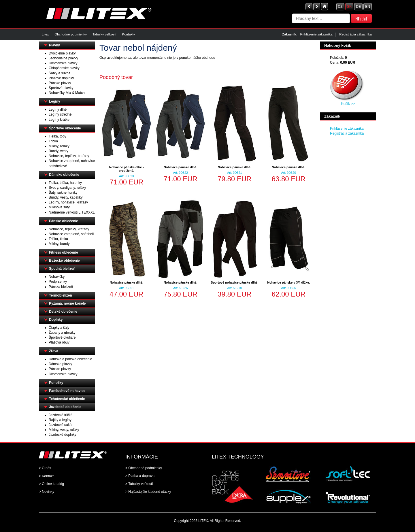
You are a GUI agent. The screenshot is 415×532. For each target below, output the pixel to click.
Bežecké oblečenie (64, 261)
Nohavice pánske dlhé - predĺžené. (127, 169)
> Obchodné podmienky (144, 468)
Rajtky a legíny (60, 420)
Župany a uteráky (62, 333)
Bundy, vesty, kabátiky (66, 197)
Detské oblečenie (63, 312)
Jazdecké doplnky (62, 435)
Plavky (54, 45)
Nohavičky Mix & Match (67, 93)
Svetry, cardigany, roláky (67, 188)
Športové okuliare (62, 337)
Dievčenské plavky (63, 63)
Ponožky (56, 383)
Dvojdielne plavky (62, 53)
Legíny (55, 101)
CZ (340, 7)
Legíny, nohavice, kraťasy (68, 202)
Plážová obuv (59, 342)
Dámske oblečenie (64, 175)
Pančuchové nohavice (67, 391)
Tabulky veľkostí (104, 34)
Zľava (54, 351)
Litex (45, 34)
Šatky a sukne (60, 73)
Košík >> (348, 104)
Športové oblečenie (65, 128)
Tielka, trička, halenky (65, 183)
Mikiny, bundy (59, 244)
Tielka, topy (57, 136)
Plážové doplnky (61, 78)
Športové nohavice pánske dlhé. (234, 282)
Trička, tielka (58, 239)
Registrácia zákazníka (355, 34)
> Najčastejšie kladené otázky (148, 492)
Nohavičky (57, 277)
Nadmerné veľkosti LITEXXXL (72, 212)
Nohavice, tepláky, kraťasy (69, 156)
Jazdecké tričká (61, 415)
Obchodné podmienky (71, 34)
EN (368, 7)
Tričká (53, 141)
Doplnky (56, 320)
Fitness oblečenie (64, 252)
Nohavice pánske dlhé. (180, 167)
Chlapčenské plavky (64, 68)
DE (358, 7)
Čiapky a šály (59, 328)
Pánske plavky (60, 83)
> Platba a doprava (140, 476)
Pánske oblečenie (64, 221)
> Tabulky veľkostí (139, 484)
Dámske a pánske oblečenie (70, 359)
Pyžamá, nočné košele (67, 303)
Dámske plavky (60, 364)
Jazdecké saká (60, 425)
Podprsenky (58, 282)
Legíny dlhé (58, 110)
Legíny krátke (59, 120)
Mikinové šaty (59, 207)
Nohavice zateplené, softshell (71, 234)
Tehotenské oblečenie (67, 399)
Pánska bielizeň (61, 287)
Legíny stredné (60, 114)
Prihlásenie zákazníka (316, 34)
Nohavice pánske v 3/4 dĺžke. (288, 282)
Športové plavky (61, 88)
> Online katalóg (51, 484)
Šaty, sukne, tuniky (63, 193)
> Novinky (47, 492)
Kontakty (128, 34)
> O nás (45, 468)
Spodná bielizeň (62, 269)
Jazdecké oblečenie (65, 407)
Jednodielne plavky (63, 58)
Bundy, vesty (59, 151)
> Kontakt (46, 476)
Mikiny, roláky (59, 146)
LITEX (203, 521)
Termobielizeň (61, 295)
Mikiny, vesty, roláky (64, 430)
